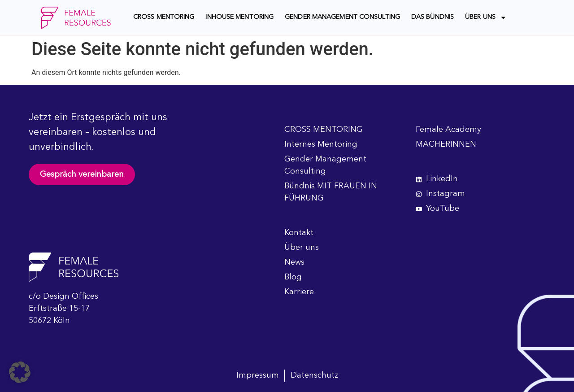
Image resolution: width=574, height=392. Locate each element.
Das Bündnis (433, 17)
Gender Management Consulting (342, 17)
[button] (20, 372)
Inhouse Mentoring (239, 17)
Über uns (486, 17)
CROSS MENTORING (164, 17)
